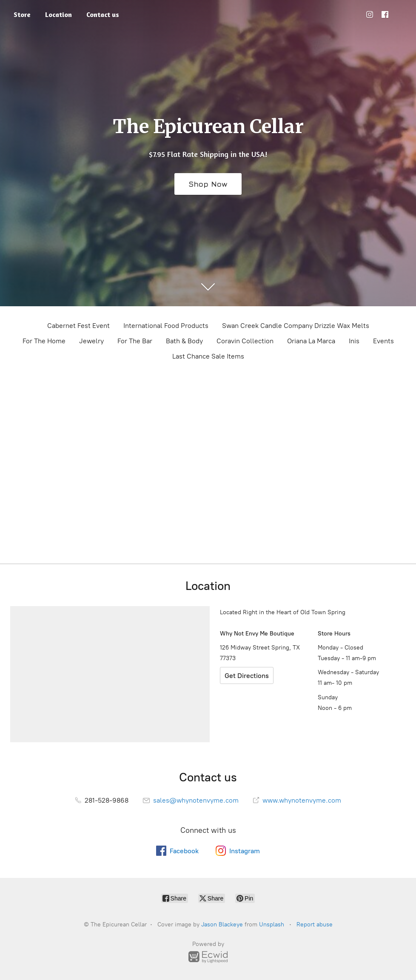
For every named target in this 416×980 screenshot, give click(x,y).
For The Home (44, 341)
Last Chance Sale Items (208, 356)
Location (58, 14)
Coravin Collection (245, 341)
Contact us (103, 14)
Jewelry (91, 341)
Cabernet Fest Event (78, 326)
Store (22, 14)
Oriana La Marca (311, 341)
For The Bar (135, 341)
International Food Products (166, 326)
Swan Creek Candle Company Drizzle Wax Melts (296, 326)
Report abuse (315, 924)
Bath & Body (184, 341)
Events (383, 341)
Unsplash (272, 924)
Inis (354, 341)
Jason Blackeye (222, 924)
